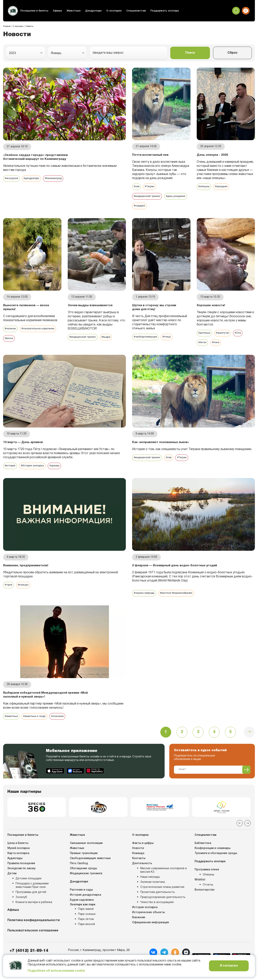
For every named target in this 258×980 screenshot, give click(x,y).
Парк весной (86, 934)
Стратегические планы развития (162, 897)
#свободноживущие (147, 338)
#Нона (218, 344)
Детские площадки (29, 888)
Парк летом (86, 929)
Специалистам (128, 11)
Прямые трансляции (84, 863)
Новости (138, 858)
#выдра (111, 342)
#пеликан (11, 330)
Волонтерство (205, 900)
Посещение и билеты (34, 11)
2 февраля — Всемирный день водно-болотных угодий (171, 569)
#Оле (242, 334)
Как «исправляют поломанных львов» (162, 443)
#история (11, 467)
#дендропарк (35, 179)
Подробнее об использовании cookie (56, 971)
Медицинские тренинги (86, 883)
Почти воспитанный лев (152, 155)
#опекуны (205, 187)
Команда (138, 863)
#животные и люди (38, 722)
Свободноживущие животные (90, 868)
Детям (12, 883)
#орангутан (225, 334)
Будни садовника (82, 910)
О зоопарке (107, 11)
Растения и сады (81, 900)
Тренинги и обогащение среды (216, 863)
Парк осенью (87, 924)
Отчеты (208, 895)
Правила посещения (21, 873)
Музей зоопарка (18, 858)
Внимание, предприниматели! (27, 567)
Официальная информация (150, 932)
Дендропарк (88, 11)
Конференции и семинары (212, 858)
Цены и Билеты (18, 853)
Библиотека (203, 853)
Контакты (139, 868)
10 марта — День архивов (24, 443)
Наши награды (150, 887)
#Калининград (59, 179)
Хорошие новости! (212, 306)
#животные (12, 722)
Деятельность (142, 873)
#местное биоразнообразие (183, 599)
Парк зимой (86, 919)
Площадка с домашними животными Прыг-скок (32, 895)
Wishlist (200, 890)
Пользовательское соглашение (33, 940)
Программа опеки (207, 879)
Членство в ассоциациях (157, 912)
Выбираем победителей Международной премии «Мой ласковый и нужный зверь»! (43, 701)
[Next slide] (247, 833)
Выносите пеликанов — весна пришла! (22, 308)
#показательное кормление (23, 340)
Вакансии (139, 927)
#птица (171, 338)
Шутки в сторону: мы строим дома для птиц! (155, 308)
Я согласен (229, 966)
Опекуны (208, 884)
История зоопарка (145, 917)
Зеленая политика (153, 892)
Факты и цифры (143, 853)
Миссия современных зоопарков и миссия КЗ (164, 880)
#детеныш (205, 334)
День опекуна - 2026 (213, 155)
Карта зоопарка (18, 863)
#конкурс (26, 587)
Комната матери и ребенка (34, 912)
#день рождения (145, 206)
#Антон (203, 344)
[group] (37, 816)
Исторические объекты (148, 922)
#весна (52, 340)
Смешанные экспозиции (86, 853)
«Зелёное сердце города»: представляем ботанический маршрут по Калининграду (37, 157)
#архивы (61, 467)
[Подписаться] (246, 777)
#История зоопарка (36, 467)
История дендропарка (85, 905)
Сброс (233, 53)
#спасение (64, 722)
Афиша (55, 11)
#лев (137, 187)
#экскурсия (12, 179)
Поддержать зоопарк (154, 11)
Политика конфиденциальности (34, 930)
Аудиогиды (15, 868)
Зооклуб (21, 907)
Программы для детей (31, 902)
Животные (70, 11)
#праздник (224, 187)
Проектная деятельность (158, 902)
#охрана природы (146, 599)
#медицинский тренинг (149, 197)
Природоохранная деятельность (163, 907)
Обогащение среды (83, 878)
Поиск (190, 53)
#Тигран (151, 187)
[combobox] (26, 53)
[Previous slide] (240, 833)
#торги (9, 587)
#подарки (169, 206)
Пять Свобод (79, 873)
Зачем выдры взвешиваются (80, 308)
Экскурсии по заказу (21, 878)
